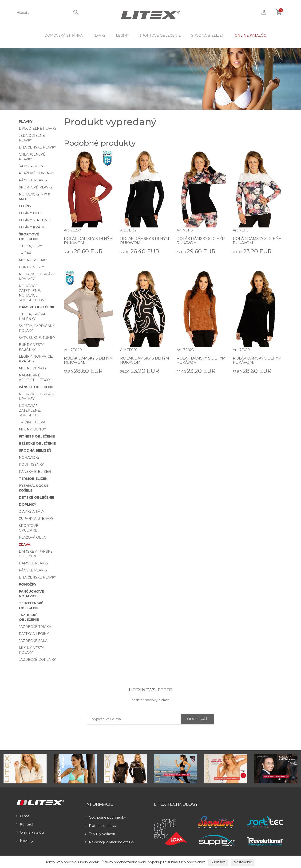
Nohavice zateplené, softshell (30, 411)
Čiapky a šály (32, 512)
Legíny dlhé (31, 213)
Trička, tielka (32, 422)
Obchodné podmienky (106, 817)
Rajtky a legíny (34, 634)
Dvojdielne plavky (38, 129)
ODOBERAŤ (197, 719)
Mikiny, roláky (33, 260)
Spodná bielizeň (208, 35)
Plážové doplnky (36, 173)
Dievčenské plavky (38, 147)
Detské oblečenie (36, 497)
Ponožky (28, 584)
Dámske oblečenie (37, 307)
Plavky (99, 35)
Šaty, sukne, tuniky (37, 338)
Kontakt (25, 824)
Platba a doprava (101, 826)
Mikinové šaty (33, 368)
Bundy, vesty (31, 267)
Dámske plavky (34, 563)
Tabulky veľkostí (100, 834)
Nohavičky (29, 457)
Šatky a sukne (32, 166)
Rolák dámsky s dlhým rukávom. (88, 241)
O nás (23, 816)
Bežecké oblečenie (37, 443)
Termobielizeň (33, 479)
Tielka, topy (30, 246)
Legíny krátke (33, 227)
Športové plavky (36, 187)
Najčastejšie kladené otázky (110, 842)
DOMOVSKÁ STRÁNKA (64, 35)
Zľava (25, 544)
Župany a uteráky (36, 519)
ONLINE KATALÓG (250, 35)
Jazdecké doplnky (37, 660)
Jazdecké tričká (35, 627)
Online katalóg (30, 833)
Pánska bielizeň (35, 472)
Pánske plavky (33, 180)
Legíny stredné (34, 220)
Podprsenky (31, 465)
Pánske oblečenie (36, 387)
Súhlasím (218, 862)
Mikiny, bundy (32, 429)
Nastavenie (243, 862)
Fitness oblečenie (37, 436)
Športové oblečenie (160, 35)
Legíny (123, 35)
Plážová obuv (33, 537)
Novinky (25, 841)
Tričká (25, 253)
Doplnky (28, 504)
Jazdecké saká (33, 641)
